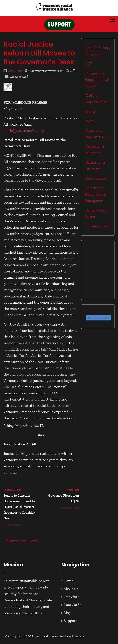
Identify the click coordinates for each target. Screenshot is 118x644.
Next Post (60, 496)
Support (70, 621)
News (90, 121)
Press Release (96, 178)
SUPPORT (59, 25)
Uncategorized (19, 77)
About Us (71, 589)
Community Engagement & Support (97, 80)
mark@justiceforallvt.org (24, 131)
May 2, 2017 (15, 71)
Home (68, 581)
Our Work (72, 597)
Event (90, 111)
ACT (88, 64)
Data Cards (72, 605)
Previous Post (22, 505)
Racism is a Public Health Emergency (95, 194)
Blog (67, 613)
